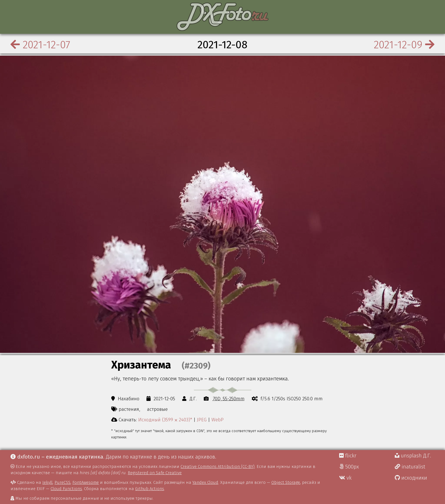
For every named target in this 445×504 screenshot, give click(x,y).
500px (349, 467)
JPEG (202, 420)
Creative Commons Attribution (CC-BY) (218, 466)
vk (345, 478)
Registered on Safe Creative (155, 473)
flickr (348, 456)
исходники (411, 478)
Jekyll (47, 482)
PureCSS (62, 482)
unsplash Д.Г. (413, 456)
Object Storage (286, 482)
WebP (218, 420)
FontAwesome (86, 482)
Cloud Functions (66, 489)
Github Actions (150, 489)
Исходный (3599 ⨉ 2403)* (165, 420)
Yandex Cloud (205, 482)
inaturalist (410, 467)
